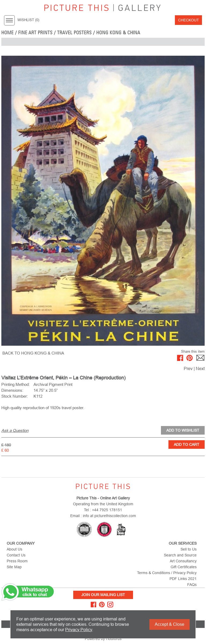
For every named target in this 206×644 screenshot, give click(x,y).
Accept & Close (170, 624)
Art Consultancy (183, 561)
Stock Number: (15, 396)
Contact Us (16, 555)
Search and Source (180, 555)
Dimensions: (12, 390)
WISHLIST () (28, 20)
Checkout (189, 20)
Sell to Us (189, 549)
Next (200, 369)
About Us (14, 549)
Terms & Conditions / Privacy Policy (167, 573)
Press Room (17, 561)
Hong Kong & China (118, 33)
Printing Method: (16, 384)
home (8, 33)
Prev (188, 369)
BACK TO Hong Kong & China (33, 353)
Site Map (14, 567)
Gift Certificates (184, 567)
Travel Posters (74, 33)
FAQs (192, 585)
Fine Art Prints (35, 33)
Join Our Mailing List (103, 595)
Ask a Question (15, 430)
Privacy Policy (79, 630)
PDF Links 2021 (183, 579)
